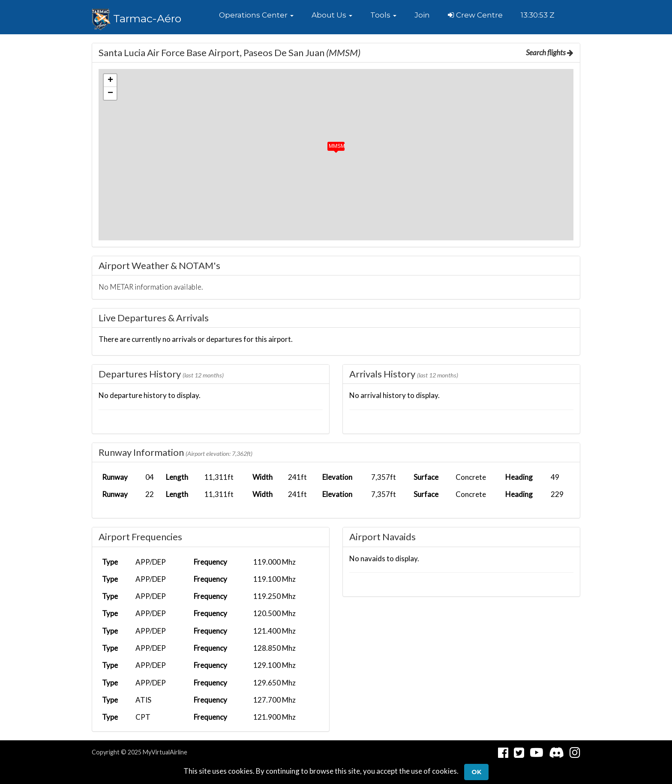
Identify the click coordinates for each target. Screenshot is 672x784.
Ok (476, 772)
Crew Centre (475, 15)
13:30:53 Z (538, 15)
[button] (256, 15)
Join (422, 15)
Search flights (550, 52)
